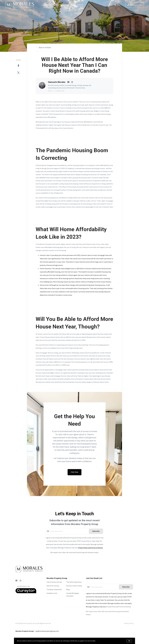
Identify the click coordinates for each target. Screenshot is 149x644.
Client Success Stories (54, 582)
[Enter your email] (69, 531)
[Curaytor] (26, 593)
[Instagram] (20, 581)
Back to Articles (45, 47)
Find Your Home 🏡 (63, 5)
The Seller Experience (74, 582)
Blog (68, 589)
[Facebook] (16, 581)
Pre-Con (80, 5)
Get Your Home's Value (74, 586)
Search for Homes (53, 586)
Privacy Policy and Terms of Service (90, 548)
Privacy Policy (129, 623)
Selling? (46, 5)
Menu (117, 5)
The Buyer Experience (54, 589)
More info (99, 641)
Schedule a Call (52, 593)
